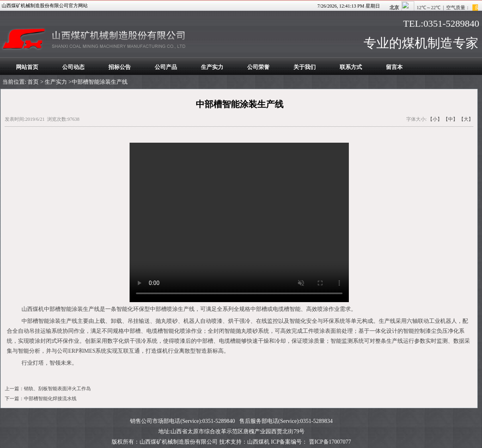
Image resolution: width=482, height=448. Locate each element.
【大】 (466, 119)
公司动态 (73, 67)
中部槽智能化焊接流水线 (50, 399)
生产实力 (212, 67)
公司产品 (166, 67)
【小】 (435, 119)
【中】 (451, 119)
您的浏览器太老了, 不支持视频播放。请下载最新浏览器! (239, 222)
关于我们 (305, 67)
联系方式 (351, 67)
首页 (33, 82)
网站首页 (27, 67)
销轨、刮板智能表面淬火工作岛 (57, 389)
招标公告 (120, 67)
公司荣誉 (258, 67)
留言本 (394, 67)
